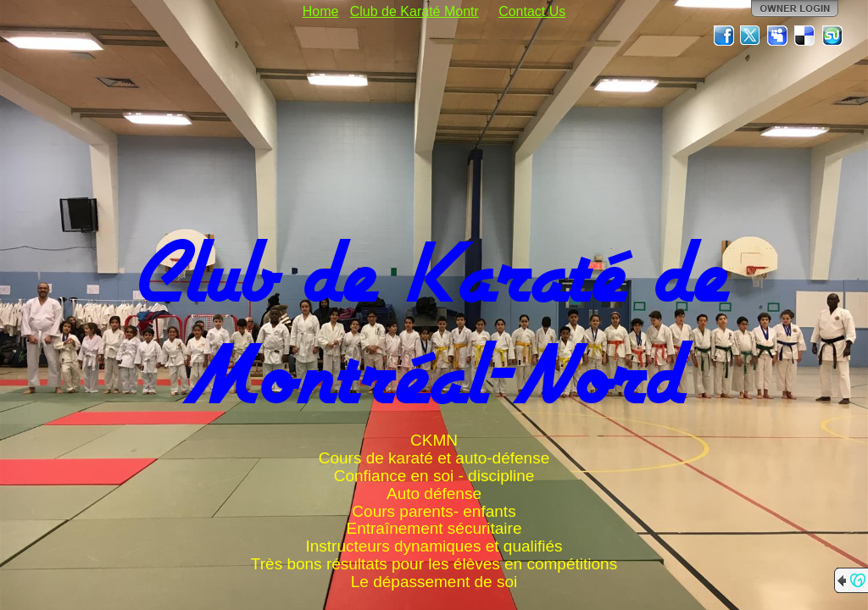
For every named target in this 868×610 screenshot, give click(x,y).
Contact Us (532, 11)
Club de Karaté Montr (415, 11)
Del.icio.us (805, 36)
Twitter (751, 36)
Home (321, 11)
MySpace (778, 36)
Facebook (724, 36)
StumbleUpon (832, 36)
